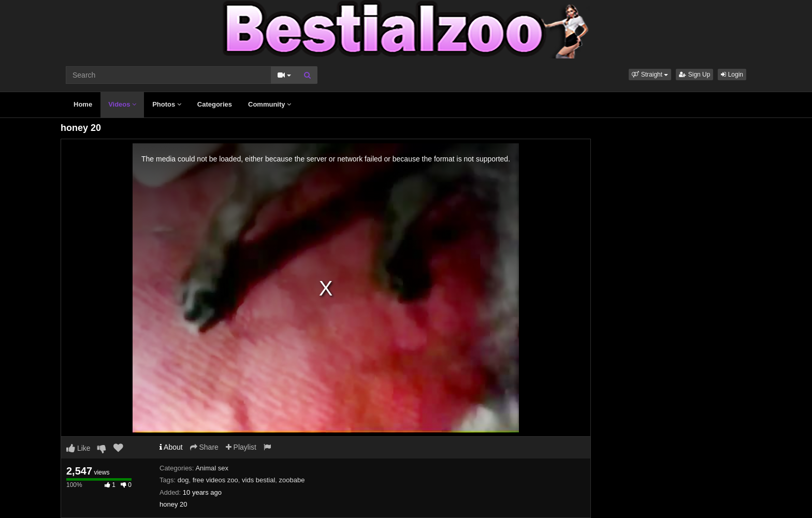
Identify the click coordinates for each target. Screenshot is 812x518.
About (171, 447)
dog (183, 480)
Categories (215, 104)
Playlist (241, 447)
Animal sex (212, 468)
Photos (167, 104)
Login (732, 75)
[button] (650, 75)
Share (204, 447)
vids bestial (258, 480)
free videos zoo (215, 480)
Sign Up (694, 75)
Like (78, 448)
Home (83, 104)
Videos (122, 104)
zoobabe (292, 480)
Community (270, 104)
